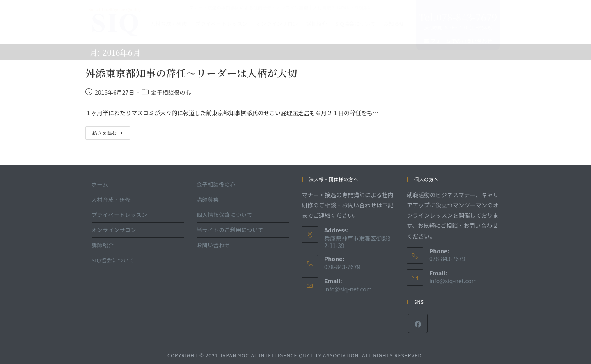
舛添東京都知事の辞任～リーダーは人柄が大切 (191, 73)
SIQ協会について (355, 24)
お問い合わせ (213, 245)
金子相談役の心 (171, 92)
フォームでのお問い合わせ (458, 41)
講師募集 (208, 199)
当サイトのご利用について (230, 230)
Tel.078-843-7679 (458, 17)
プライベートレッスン (221, 24)
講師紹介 (317, 24)
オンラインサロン (277, 24)
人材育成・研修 (169, 24)
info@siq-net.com (348, 289)
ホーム (100, 184)
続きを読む (108, 131)
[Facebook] (418, 323)
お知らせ (394, 24)
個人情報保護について (224, 215)
